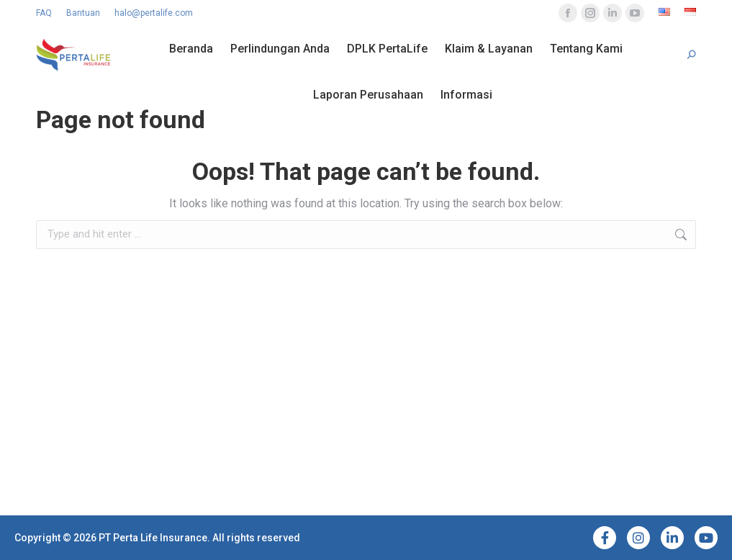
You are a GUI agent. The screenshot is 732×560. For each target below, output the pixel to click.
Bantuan (83, 13)
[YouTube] (706, 538)
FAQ (44, 13)
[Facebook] (605, 538)
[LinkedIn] (672, 538)
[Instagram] (638, 538)
